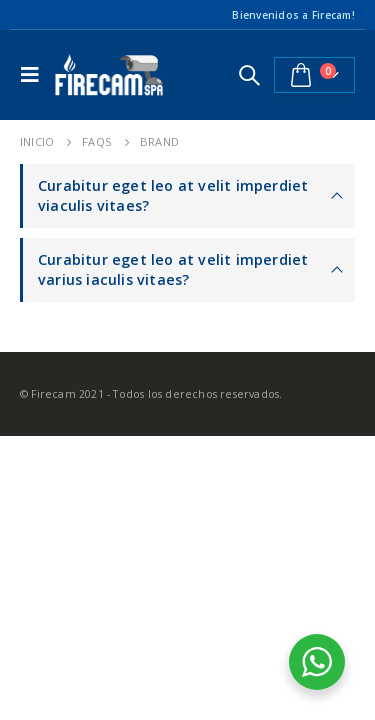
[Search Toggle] (249, 75)
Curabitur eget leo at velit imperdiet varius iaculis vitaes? (173, 269)
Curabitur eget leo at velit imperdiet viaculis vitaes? (173, 195)
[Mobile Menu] (35, 75)
